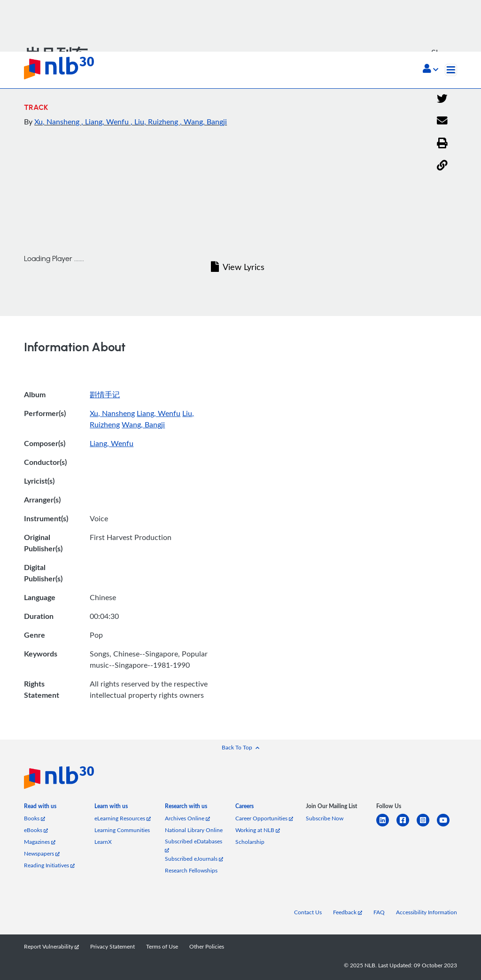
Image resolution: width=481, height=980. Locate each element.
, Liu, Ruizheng (155, 122)
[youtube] (447, 826)
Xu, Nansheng (58, 122)
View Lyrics (238, 267)
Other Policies (207, 946)
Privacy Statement (112, 946)
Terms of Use (162, 946)
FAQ (379, 912)
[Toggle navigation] (451, 70)
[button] (431, 69)
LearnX (103, 842)
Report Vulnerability (51, 946)
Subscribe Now (325, 818)
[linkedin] (386, 826)
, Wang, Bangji (203, 122)
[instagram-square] (427, 826)
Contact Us (308, 912)
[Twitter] (442, 99)
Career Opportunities (264, 818)
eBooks (36, 830)
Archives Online (187, 818)
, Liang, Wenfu (106, 122)
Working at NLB (258, 830)
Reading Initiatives (49, 865)
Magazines (40, 842)
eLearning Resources (123, 818)
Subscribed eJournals (194, 859)
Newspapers (42, 853)
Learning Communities (122, 830)
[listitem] (40, 808)
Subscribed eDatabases (194, 845)
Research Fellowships (191, 870)
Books (35, 818)
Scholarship (250, 842)
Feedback (348, 912)
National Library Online (194, 830)
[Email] (442, 121)
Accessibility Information (427, 912)
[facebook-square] (407, 826)
